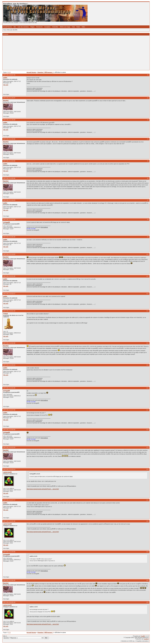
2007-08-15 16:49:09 (9, 552)
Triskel (5, 314)
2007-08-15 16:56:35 (9, 580)
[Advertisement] (74, 53)
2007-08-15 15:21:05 (9, 276)
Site (15, 27)
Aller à (26, 637)
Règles (32, 27)
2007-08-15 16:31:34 (9, 521)
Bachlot (6, 101)
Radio (78, 27)
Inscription (47, 27)
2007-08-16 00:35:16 (9, 602)
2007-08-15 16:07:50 (9, 410)
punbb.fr (146, 639)
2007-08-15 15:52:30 (9, 343)
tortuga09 (6, 222)
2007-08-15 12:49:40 (9, 139)
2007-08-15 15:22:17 (9, 294)
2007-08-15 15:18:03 (9, 254)
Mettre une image (65, 27)
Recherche (39, 27)
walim (5, 78)
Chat (73, 27)
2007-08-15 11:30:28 (9, 120)
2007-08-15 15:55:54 (9, 365)
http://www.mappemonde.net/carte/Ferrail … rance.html (43, 489)
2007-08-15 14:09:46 (9, 178)
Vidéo (83, 27)
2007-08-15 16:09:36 (9, 430)
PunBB (143, 636)
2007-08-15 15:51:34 (9, 311)
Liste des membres (23, 27)
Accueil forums (7, 27)
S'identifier (55, 27)
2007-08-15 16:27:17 (9, 500)
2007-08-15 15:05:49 (9, 237)
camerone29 (7, 472)
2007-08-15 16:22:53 (9, 447)
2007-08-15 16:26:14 (9, 469)
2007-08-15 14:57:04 (9, 219)
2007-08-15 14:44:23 (9, 200)
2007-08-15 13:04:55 (9, 161)
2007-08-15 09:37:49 (9, 75)
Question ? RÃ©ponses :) (45, 72)
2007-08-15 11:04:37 (9, 98)
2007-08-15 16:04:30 (9, 388)
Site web (6, 85)
